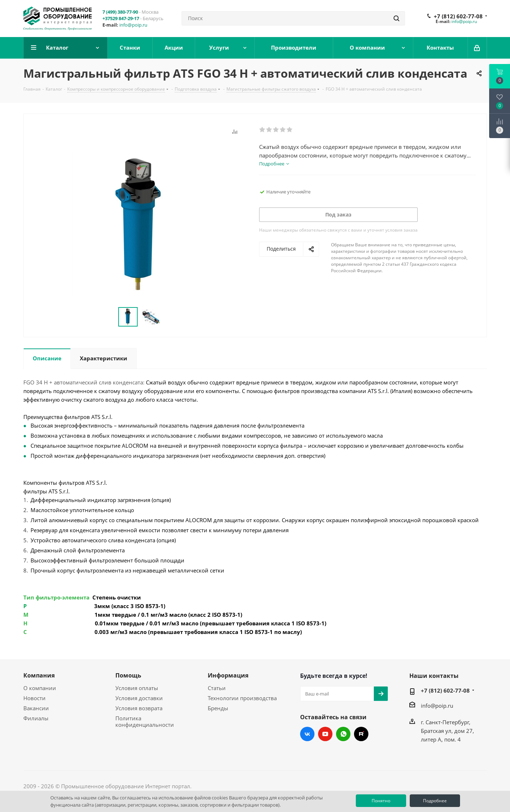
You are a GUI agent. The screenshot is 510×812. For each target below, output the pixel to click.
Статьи (217, 688)
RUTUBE (361, 734)
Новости (35, 698)
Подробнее (435, 801)
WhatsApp (343, 734)
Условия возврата (139, 708)
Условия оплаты (137, 688)
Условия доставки (139, 698)
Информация (228, 675)
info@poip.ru (133, 25)
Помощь (128, 675)
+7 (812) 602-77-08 (458, 16)
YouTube (325, 734)
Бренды (218, 708)
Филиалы (36, 718)
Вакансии (36, 708)
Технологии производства (242, 698)
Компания (39, 675)
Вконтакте (307, 734)
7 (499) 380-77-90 (120, 12)
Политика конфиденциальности (145, 721)
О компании (40, 688)
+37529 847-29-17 (121, 18)
